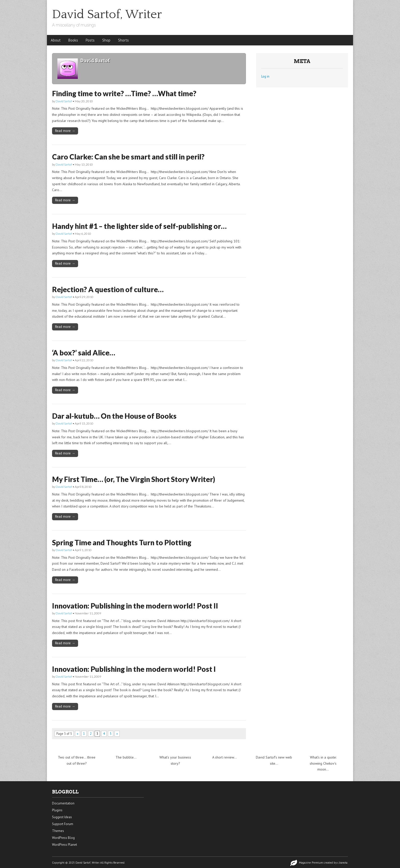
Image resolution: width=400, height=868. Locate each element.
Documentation (63, 803)
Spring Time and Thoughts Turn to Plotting (122, 542)
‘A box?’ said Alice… (84, 353)
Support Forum (63, 824)
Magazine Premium (311, 863)
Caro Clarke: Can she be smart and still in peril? (128, 157)
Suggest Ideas (62, 817)
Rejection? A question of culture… (108, 289)
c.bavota (342, 863)
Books (73, 40)
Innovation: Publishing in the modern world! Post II (135, 606)
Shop (106, 40)
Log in (265, 76)
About (56, 40)
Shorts (123, 40)
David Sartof (64, 101)
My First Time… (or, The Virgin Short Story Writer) (134, 479)
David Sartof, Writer (107, 14)
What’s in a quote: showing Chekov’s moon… (323, 763)
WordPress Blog (63, 838)
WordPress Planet (65, 845)
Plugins (57, 810)
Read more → (65, 131)
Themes (58, 831)
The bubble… (126, 757)
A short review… (224, 757)
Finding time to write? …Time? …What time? (124, 93)
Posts (90, 40)
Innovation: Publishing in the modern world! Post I (134, 669)
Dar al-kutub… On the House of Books (114, 416)
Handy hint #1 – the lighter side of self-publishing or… (139, 226)
